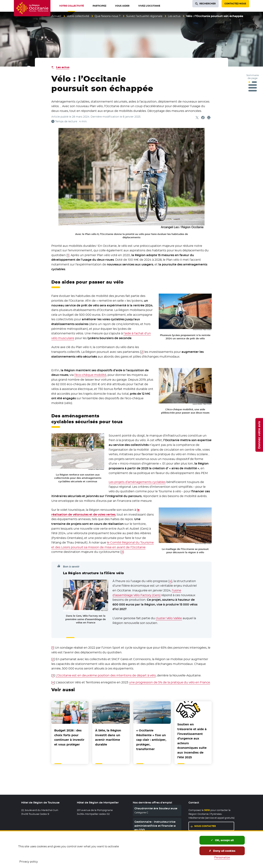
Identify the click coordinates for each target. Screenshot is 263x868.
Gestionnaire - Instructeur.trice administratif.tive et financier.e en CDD (155, 826)
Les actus (174, 16)
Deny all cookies (222, 851)
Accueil (56, 16)
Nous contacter (205, 826)
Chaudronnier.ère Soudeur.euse (156, 808)
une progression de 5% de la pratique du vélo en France (169, 682)
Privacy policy (29, 862)
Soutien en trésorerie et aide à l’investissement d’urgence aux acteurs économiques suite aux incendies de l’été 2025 (192, 741)
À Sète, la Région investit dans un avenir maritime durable (108, 737)
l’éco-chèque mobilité (90, 375)
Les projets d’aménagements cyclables (137, 482)
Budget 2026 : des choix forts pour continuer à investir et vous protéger (69, 737)
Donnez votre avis (259, 435)
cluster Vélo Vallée (169, 618)
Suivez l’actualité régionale (144, 16)
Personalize (222, 857)
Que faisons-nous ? (108, 16)
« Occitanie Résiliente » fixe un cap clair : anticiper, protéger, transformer (151, 740)
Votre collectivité (78, 16)
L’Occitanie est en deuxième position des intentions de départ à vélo (106, 675)
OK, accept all (222, 840)
